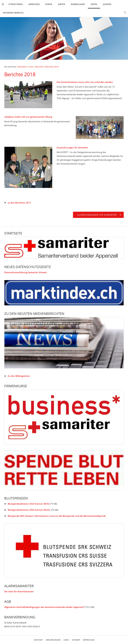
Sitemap (76, 640)
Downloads (78, 4)
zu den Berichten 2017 (19, 203)
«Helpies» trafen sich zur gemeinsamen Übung (28, 117)
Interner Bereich (13, 13)
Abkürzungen (53, 640)
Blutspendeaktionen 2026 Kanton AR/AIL (29, 510)
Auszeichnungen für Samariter (72, 148)
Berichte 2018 (52, 67)
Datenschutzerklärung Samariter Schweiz (26, 272)
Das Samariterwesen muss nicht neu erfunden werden (85, 82)
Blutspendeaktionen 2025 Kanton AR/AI (28, 504)
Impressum (89, 640)
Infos (94, 4)
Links (66, 640)
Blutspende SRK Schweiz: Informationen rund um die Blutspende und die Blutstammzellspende (57, 516)
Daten (62, 4)
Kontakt (38, 640)
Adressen (34, 4)
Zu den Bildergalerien (19, 376)
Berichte (39, 67)
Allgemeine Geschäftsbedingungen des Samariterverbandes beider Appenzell (44, 607)
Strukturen (16, 4)
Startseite (22, 67)
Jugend (107, 4)
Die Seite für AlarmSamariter (19, 591)
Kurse (49, 4)
